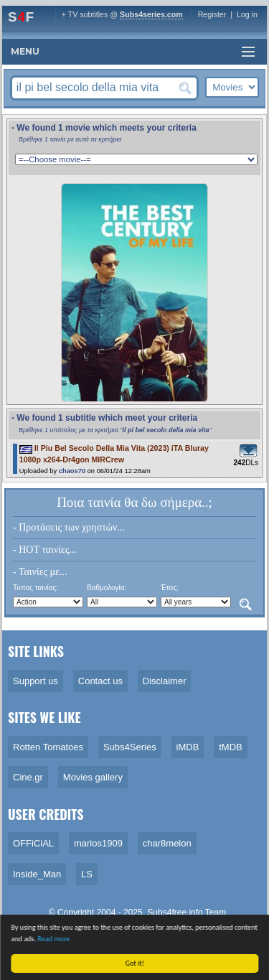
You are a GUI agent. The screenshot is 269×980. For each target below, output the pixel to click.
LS (87, 874)
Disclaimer (165, 681)
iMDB (188, 747)
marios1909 (98, 843)
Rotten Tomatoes (48, 747)
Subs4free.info (175, 913)
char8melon (167, 843)
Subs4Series (130, 747)
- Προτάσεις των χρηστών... (69, 527)
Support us (36, 681)
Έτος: (170, 588)
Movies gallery (93, 777)
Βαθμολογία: (107, 588)
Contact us (100, 681)
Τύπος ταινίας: (36, 588)
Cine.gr (28, 777)
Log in (247, 14)
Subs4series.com (151, 14)
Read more (54, 939)
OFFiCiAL (33, 843)
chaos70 (72, 471)
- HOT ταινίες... (45, 550)
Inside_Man (37, 874)
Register (212, 14)
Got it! (136, 963)
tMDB (231, 747)
